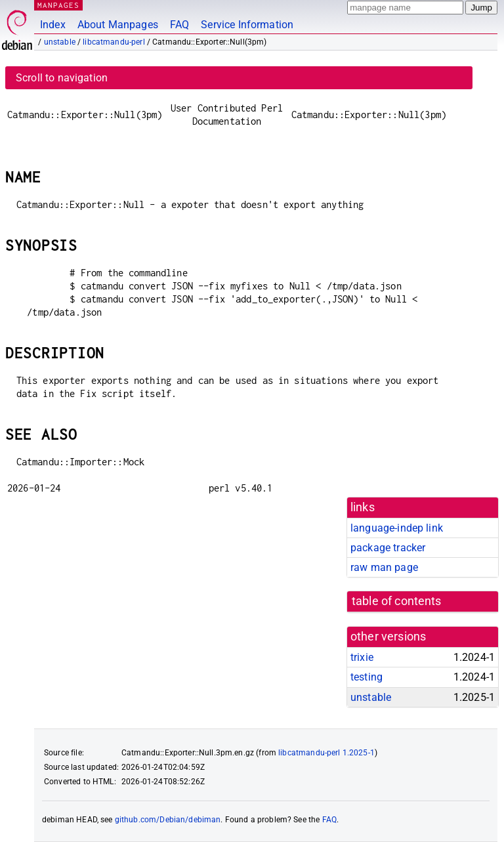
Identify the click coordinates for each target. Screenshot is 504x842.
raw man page (384, 567)
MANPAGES (58, 5)
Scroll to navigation (62, 78)
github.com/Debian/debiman (168, 820)
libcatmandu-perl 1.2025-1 (326, 753)
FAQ (179, 25)
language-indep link (397, 528)
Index (53, 25)
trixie (362, 657)
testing (367, 677)
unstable (60, 42)
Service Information (247, 25)
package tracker (388, 548)
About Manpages (118, 25)
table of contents (397, 601)
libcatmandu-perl (114, 42)
